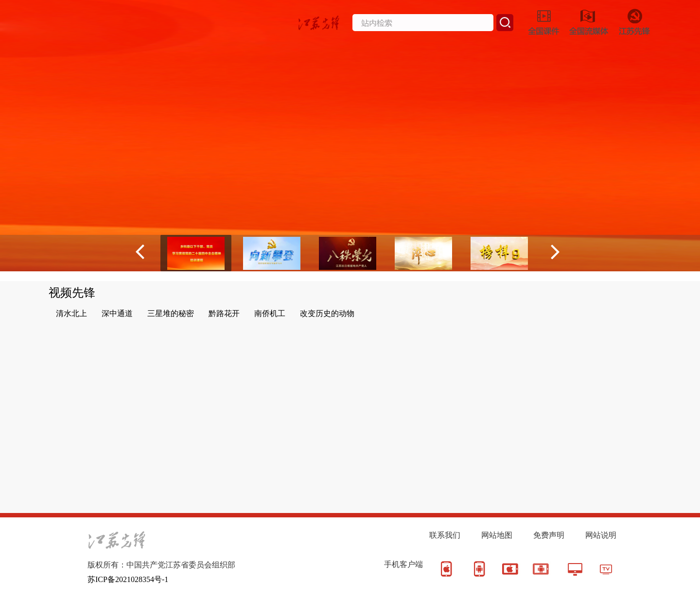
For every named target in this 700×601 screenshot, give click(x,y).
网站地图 (497, 535)
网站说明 (601, 535)
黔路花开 (224, 313)
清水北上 (71, 313)
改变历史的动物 (327, 313)
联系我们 (445, 535)
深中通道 (117, 313)
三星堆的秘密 (171, 313)
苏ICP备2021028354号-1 (128, 579)
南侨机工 (270, 313)
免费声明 (549, 535)
